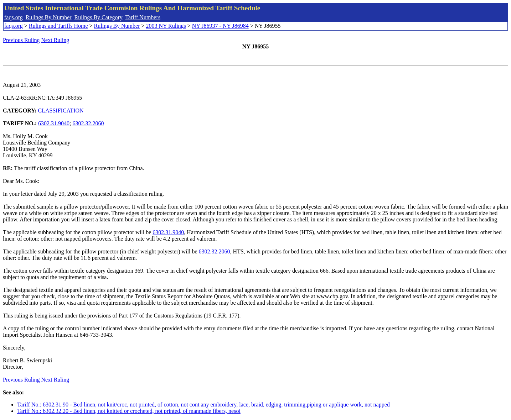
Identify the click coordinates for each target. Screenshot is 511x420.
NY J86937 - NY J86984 (220, 26)
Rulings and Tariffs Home (58, 26)
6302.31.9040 (54, 123)
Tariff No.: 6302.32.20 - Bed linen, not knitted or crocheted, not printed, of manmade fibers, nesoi (129, 411)
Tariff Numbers (143, 17)
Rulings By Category (99, 17)
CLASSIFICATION (61, 111)
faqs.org (14, 17)
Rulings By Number (49, 17)
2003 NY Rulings (166, 26)
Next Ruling (55, 40)
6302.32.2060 (88, 123)
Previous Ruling (21, 40)
